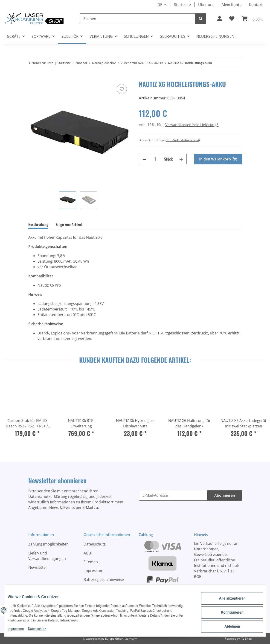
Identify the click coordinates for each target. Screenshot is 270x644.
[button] (220, 19)
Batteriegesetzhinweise (104, 580)
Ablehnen (228, 626)
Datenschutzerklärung (48, 496)
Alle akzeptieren (228, 602)
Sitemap (91, 562)
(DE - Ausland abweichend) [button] (183, 140)
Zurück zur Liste (42, 63)
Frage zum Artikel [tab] (69, 224)
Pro (57, 285)
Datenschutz (41, 630)
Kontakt (256, 5)
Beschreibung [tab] (38, 224)
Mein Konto (232, 5)
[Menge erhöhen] (181, 159)
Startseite (182, 5)
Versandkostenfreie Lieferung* (192, 125)
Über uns (206, 5)
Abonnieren (225, 495)
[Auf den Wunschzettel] (122, 89)
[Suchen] (138, 19)
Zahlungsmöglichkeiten (48, 544)
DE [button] (160, 5)
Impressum (19, 630)
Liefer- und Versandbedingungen (47, 556)
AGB (87, 553)
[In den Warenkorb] (32, 78)
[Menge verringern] (144, 159)
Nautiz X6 (46, 285)
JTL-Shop (246, 639)
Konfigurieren (228, 614)
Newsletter (38, 567)
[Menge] (155, 159)
